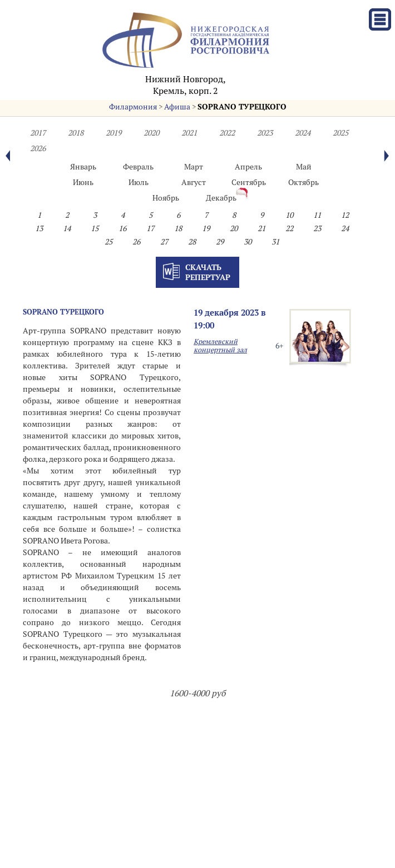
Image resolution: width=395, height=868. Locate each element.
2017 (38, 133)
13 (39, 228)
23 (317, 228)
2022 (227, 133)
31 (275, 242)
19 (206, 228)
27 (164, 242)
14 (67, 228)
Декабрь (221, 198)
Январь (83, 167)
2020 (151, 133)
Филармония (133, 107)
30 (248, 242)
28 (192, 242)
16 (122, 228)
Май (304, 167)
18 (178, 228)
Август (194, 182)
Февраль (138, 167)
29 (220, 242)
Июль (139, 182)
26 (136, 242)
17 (150, 228)
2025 (340, 133)
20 (234, 228)
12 (345, 215)
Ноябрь (166, 198)
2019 (113, 133)
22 (289, 228)
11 (317, 215)
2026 (38, 148)
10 (289, 215)
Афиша (177, 107)
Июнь (83, 182)
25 (108, 242)
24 (345, 228)
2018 (76, 133)
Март (194, 167)
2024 (303, 133)
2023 (265, 133)
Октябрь (303, 182)
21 (261, 228)
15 (95, 228)
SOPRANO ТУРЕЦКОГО (242, 107)
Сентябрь (249, 182)
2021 (189, 133)
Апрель (248, 167)
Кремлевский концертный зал (220, 346)
